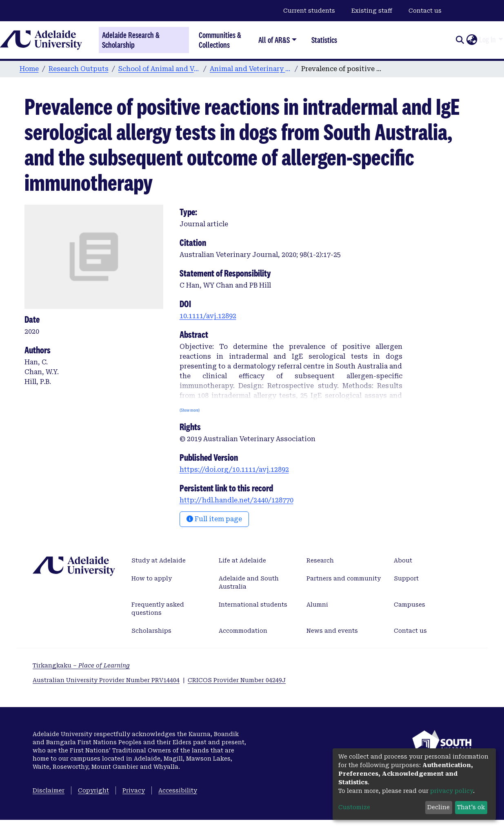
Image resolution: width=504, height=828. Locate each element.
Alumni (317, 605)
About (403, 560)
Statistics (324, 40)
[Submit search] (460, 40)
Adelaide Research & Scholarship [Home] (131, 40)
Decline (439, 807)
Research (320, 560)
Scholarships (151, 631)
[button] (472, 40)
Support (406, 578)
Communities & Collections (220, 40)
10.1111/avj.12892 (208, 316)
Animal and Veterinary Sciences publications (251, 69)
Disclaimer (49, 790)
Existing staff (372, 11)
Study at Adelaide (159, 560)
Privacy (134, 790)
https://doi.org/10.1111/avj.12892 (234, 470)
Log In (487, 40)
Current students (309, 11)
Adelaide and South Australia (249, 583)
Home (29, 69)
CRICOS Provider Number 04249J (237, 680)
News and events (332, 631)
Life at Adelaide (242, 560)
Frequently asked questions (158, 609)
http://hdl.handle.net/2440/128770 (236, 500)
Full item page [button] (214, 519)
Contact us (425, 11)
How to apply (152, 578)
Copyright (93, 790)
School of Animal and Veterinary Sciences (159, 69)
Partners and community (344, 578)
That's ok (471, 807)
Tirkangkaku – (81, 665)
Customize (354, 807)
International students (253, 605)
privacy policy (452, 791)
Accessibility (178, 790)
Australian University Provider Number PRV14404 (106, 680)
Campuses (410, 605)
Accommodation (243, 631)
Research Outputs (79, 69)
